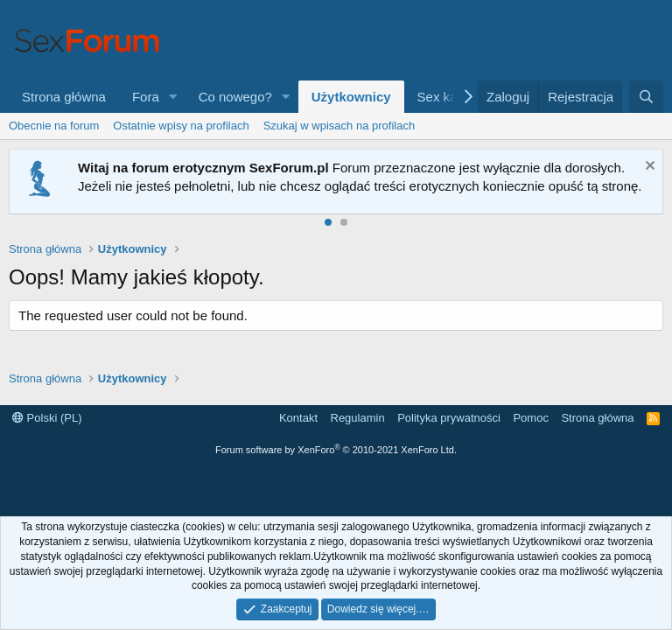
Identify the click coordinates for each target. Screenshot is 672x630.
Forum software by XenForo (336, 450)
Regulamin (358, 418)
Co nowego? (235, 97)
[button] (173, 97)
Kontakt (298, 418)
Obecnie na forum (54, 126)
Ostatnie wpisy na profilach (181, 126)
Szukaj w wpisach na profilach (339, 126)
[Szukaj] (646, 97)
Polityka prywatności (449, 418)
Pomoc (530, 418)
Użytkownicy (351, 97)
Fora (146, 97)
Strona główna (64, 97)
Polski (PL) (47, 418)
